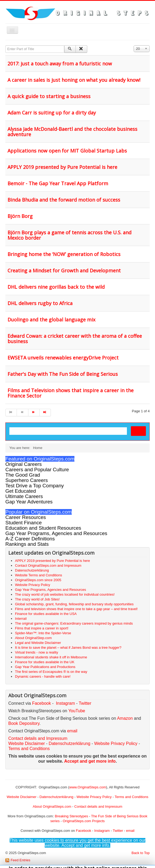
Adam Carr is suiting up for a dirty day (52, 113)
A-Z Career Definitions (30, 539)
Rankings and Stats (27, 544)
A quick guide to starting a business (49, 96)
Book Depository (24, 723)
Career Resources (26, 517)
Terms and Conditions (29, 749)
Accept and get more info (90, 761)
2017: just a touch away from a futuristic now (60, 64)
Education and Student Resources (43, 528)
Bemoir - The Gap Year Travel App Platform (58, 183)
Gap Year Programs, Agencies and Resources (56, 533)
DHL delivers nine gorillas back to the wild (56, 287)
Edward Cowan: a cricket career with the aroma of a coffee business (75, 339)
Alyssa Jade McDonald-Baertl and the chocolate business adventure (72, 132)
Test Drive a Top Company (35, 486)
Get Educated (21, 491)
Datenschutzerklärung (70, 743)
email (72, 731)
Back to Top (141, 853)
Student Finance (24, 523)
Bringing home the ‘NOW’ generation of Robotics (64, 254)
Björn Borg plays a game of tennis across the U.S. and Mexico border (69, 235)
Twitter (85, 703)
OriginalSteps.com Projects (84, 821)
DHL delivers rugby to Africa (40, 303)
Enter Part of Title (5, 45)
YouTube (77, 711)
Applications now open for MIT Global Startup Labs (67, 151)
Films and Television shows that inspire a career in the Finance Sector (71, 393)
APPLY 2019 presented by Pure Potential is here (62, 167)
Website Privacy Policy (116, 743)
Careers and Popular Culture (37, 470)
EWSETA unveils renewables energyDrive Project (63, 358)
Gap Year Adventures (29, 502)
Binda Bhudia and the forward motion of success (64, 200)
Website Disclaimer (27, 743)
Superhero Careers (27, 480)
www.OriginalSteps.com (88, 787)
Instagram (65, 703)
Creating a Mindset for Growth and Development (64, 270)
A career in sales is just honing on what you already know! (74, 80)
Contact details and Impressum (98, 806)
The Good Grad (23, 475)
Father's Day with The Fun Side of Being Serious (63, 374)
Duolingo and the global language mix (51, 320)
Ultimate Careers (24, 496)
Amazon (125, 718)
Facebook (41, 703)
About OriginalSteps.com (52, 806)
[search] (68, 431)
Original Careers (24, 464)
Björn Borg (20, 216)
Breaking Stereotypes (71, 816)
